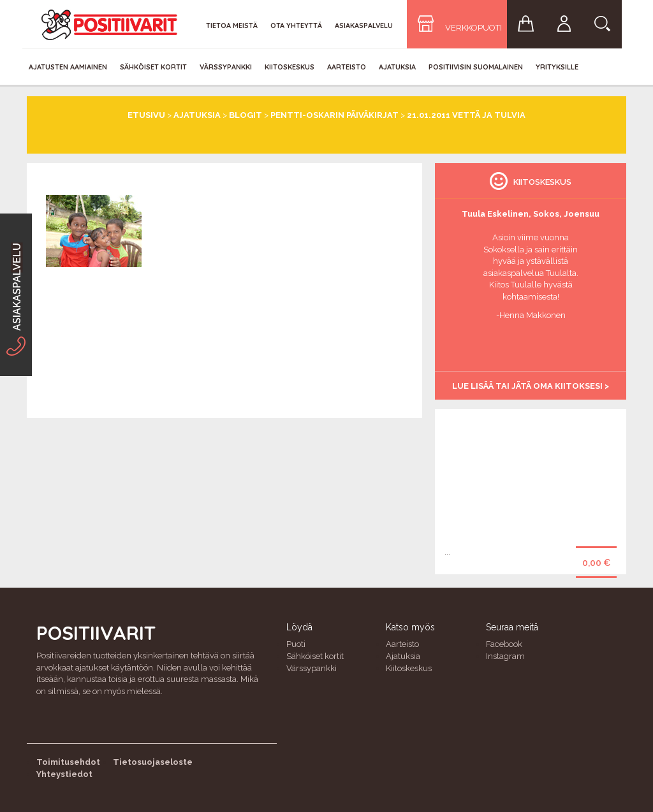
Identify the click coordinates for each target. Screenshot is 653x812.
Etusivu (146, 115)
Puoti (296, 644)
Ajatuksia (397, 67)
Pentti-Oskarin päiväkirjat (334, 115)
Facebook (504, 644)
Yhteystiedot (64, 774)
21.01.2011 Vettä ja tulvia (466, 115)
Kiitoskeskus (290, 67)
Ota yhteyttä (296, 25)
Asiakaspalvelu (364, 25)
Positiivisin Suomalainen (476, 67)
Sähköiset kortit (153, 67)
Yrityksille (557, 67)
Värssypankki (226, 67)
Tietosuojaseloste (153, 762)
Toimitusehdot (68, 762)
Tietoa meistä (232, 25)
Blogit (246, 115)
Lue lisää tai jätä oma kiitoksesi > (531, 386)
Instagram (505, 656)
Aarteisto (347, 67)
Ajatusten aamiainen (68, 67)
